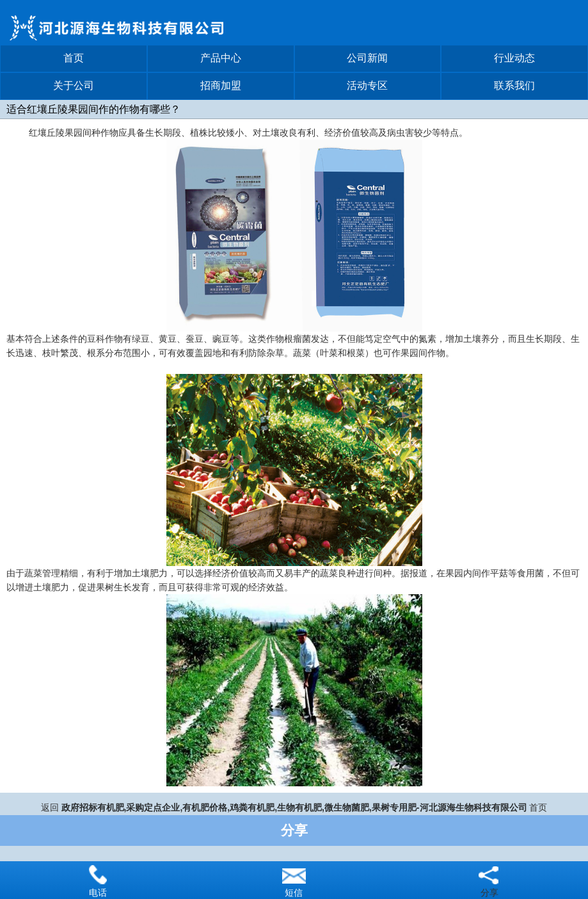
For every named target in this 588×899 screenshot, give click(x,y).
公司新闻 (367, 58)
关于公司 (74, 85)
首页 (74, 58)
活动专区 (367, 85)
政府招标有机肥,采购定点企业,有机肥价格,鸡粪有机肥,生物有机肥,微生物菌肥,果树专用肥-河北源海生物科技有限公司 (294, 807)
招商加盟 (221, 85)
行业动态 (514, 58)
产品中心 (221, 58)
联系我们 (514, 85)
